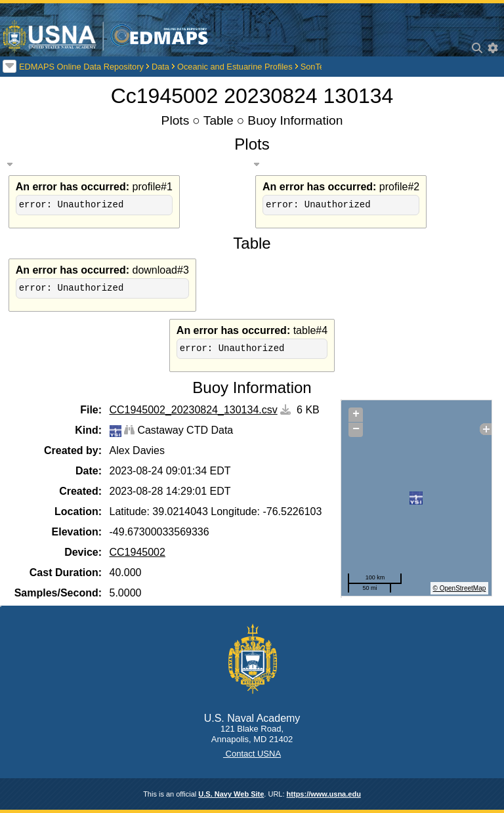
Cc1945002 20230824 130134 (252, 96)
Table (219, 120)
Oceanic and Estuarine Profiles (235, 67)
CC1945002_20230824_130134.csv (194, 410)
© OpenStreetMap (460, 588)
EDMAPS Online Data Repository (81, 67)
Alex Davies (137, 450)
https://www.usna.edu (324, 794)
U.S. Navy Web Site (231, 794)
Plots (176, 120)
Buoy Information (295, 120)
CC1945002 (137, 552)
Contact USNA (252, 754)
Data (160, 67)
